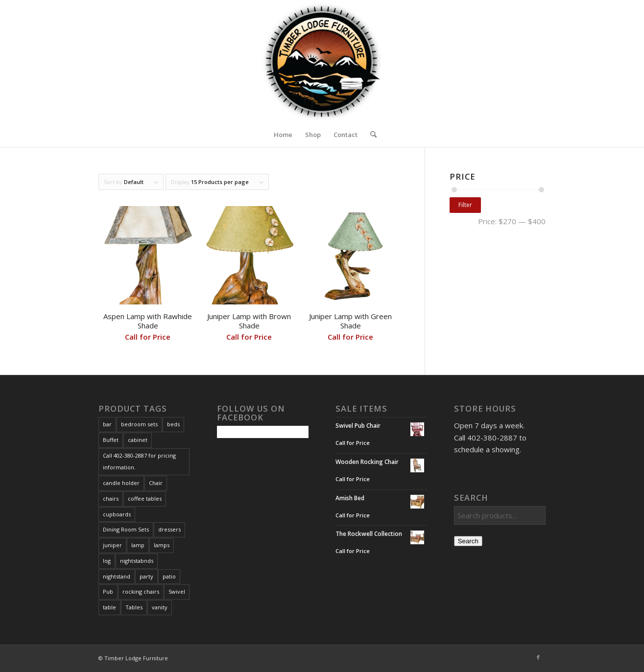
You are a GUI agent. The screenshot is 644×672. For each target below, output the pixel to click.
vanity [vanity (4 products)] (160, 607)
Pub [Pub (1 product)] (108, 591)
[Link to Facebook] (538, 657)
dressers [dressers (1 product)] (169, 529)
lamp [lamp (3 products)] (138, 545)
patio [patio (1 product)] (169, 576)
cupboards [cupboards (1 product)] (117, 514)
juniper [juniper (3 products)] (112, 545)
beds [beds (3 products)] (173, 424)
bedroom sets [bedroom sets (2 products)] (139, 424)
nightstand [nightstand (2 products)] (117, 576)
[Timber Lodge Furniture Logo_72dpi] (322, 61)
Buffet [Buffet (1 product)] (111, 440)
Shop (313, 135)
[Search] (370, 135)
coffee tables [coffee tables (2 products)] (145, 498)
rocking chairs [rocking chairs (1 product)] (141, 591)
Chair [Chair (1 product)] (156, 483)
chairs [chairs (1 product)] (111, 498)
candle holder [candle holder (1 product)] (121, 483)
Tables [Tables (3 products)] (134, 607)
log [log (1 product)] (107, 561)
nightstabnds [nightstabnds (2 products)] (137, 561)
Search (468, 541)
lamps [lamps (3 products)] (162, 545)
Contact (346, 135)
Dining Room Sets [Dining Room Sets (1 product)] (126, 529)
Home (283, 135)
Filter (465, 205)
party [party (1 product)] (146, 576)
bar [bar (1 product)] (107, 424)
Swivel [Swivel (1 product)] (177, 591)
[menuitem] (370, 135)
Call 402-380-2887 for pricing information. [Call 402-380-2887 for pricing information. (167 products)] (139, 462)
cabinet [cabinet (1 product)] (138, 440)
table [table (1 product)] (109, 607)
